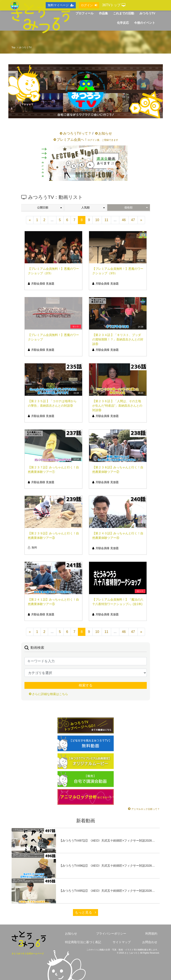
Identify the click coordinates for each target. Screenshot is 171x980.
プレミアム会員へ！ (87, 140)
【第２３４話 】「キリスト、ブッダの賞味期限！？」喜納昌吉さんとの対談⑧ (118, 339)
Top (14, 47)
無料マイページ (61, 5)
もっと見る (85, 912)
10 (97, 220)
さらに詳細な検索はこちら (50, 694)
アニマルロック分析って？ (145, 809)
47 (133, 220)
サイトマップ (122, 942)
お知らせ (105, 133)
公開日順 (49, 208)
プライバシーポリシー (111, 934)
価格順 (136, 208)
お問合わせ (150, 942)
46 (124, 220)
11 (106, 220)
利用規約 (151, 934)
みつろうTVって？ (77, 133)
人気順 (93, 208)
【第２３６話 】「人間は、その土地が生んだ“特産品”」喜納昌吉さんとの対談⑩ (117, 406)
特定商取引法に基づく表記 (83, 942)
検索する (86, 685)
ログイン (89, 5)
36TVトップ (114, 5)
